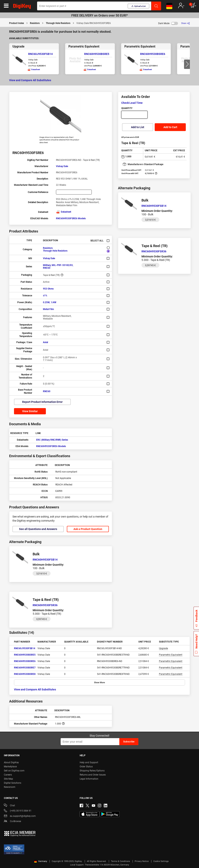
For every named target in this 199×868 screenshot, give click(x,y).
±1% (45, 296)
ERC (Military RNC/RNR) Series (52, 440)
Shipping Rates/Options (92, 771)
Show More (99, 683)
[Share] (185, 23)
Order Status (86, 767)
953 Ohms (48, 289)
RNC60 (47, 391)
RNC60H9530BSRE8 (25, 674)
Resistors (35, 23)
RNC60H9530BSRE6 (153, 54)
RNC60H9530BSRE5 (97, 54)
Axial (45, 342)
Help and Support (89, 762)
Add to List (138, 127)
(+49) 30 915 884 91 (18, 811)
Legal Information (89, 779)
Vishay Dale (62, 166)
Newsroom (10, 787)
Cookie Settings (161, 861)
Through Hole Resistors (58, 23)
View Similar (30, 411)
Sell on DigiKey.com (14, 771)
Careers (8, 775)
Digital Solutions (13, 783)
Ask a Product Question (88, 529)
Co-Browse (12, 822)
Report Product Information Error (42, 402)
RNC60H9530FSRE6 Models (71, 218)
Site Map (8, 779)
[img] (22, 7)
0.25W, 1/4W (50, 302)
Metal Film (48, 309)
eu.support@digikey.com (20, 816)
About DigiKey (11, 762)
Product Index (17, 23)
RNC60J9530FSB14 (40, 54)
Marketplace (10, 767)
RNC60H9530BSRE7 (25, 668)
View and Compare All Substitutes (30, 80)
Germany (41, 861)
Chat (9, 806)
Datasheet (64, 212)
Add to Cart (170, 127)
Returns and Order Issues (93, 775)
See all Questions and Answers (38, 529)
